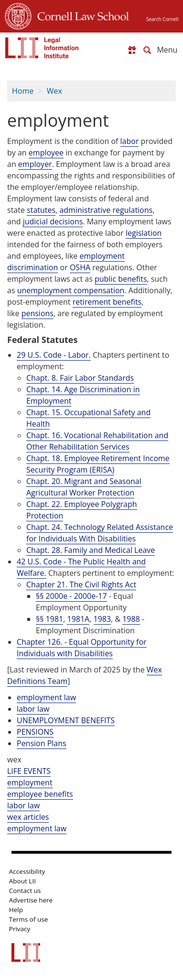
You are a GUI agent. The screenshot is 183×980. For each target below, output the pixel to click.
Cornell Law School (80, 15)
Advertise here (31, 900)
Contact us (25, 891)
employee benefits (40, 794)
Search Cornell (162, 19)
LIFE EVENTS (29, 771)
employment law (46, 697)
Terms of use (28, 919)
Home (23, 91)
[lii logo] (42, 48)
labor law (33, 709)
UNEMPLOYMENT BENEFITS (66, 720)
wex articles (28, 817)
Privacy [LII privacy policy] (20, 929)
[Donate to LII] (132, 50)
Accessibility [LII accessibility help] (27, 871)
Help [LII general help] (16, 910)
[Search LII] (147, 50)
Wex (54, 91)
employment (30, 782)
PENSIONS (35, 732)
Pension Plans (42, 743)
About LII (22, 881)
